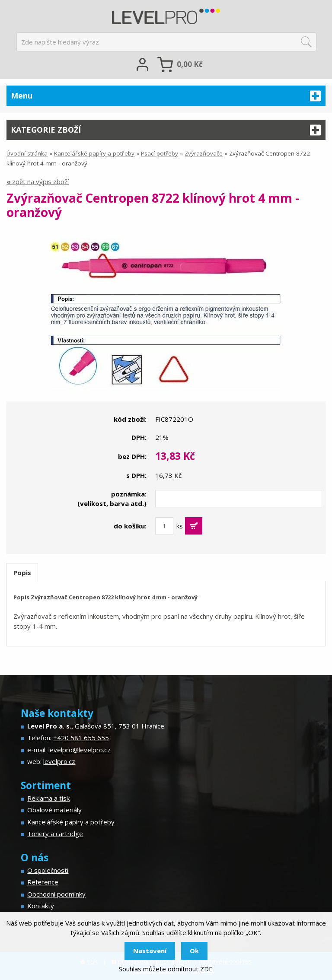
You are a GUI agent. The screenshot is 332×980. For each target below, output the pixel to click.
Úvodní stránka (27, 153)
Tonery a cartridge (55, 834)
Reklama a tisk (48, 798)
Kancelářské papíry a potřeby (94, 153)
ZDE (206, 969)
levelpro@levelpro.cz (80, 750)
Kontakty (41, 906)
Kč (190, 64)
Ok (194, 951)
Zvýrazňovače (204, 153)
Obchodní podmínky (56, 894)
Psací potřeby (160, 153)
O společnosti (48, 870)
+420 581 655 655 (81, 738)
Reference (43, 882)
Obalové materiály (54, 810)
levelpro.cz (59, 761)
